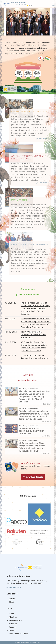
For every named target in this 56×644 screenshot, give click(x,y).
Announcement (15, 620)
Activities (13, 624)
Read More (44, 139)
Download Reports (34, 477)
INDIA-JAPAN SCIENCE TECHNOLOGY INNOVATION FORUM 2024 (33, 335)
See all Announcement (29, 295)
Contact (12, 630)
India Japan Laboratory (19, 4)
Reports (12, 627)
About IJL (13, 617)
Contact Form (15, 588)
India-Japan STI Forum (19, 634)
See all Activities (29, 380)
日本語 (12, 602)
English (12, 599)
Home (12, 614)
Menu (53, 4)
